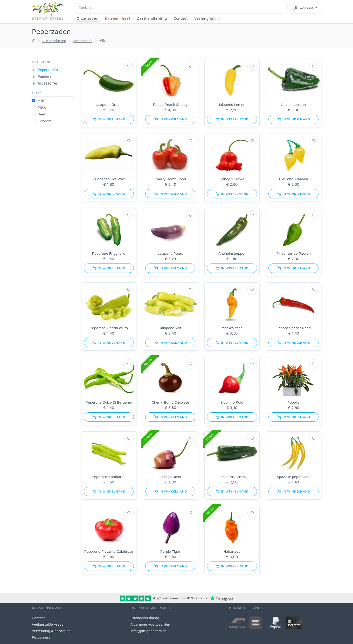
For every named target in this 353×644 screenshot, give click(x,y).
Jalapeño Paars (170, 253)
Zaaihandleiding (152, 18)
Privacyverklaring (145, 618)
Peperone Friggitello (109, 253)
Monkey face (232, 328)
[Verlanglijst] (129, 66)
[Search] (181, 8)
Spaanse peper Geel (294, 477)
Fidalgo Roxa (170, 477)
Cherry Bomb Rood (170, 179)
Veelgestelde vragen (49, 624)
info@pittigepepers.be (149, 631)
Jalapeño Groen (109, 104)
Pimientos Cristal (232, 477)
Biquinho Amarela (294, 179)
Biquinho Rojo (232, 402)
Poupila (293, 402)
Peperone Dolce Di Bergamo (109, 402)
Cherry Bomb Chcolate (170, 402)
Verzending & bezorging (51, 631)
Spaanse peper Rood (294, 328)
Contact (181, 18)
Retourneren (42, 637)
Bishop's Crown (232, 179)
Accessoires (48, 83)
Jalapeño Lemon (232, 104)
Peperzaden (83, 41)
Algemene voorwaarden (150, 624)
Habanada (232, 551)
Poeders (45, 76)
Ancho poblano (293, 104)
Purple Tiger (170, 551)
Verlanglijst (207, 18)
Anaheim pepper (232, 253)
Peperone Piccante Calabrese (109, 551)
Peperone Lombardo (109, 477)
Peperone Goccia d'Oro (109, 328)
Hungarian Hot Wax (109, 179)
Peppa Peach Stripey (170, 104)
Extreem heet (118, 18)
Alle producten (54, 41)
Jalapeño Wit (170, 328)
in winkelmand (109, 119)
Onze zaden (88, 18)
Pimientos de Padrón (294, 253)
